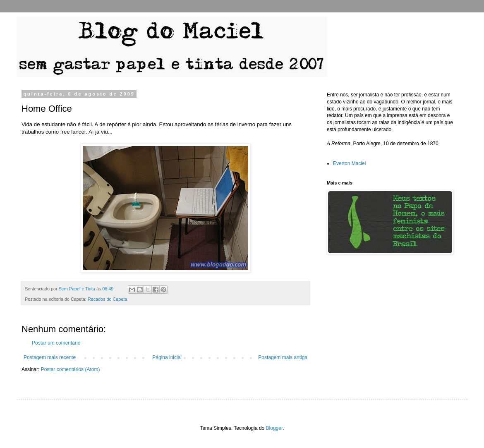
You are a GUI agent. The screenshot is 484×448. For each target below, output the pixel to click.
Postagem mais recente (50, 357)
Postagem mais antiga (283, 357)
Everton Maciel (349, 163)
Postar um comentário (56, 343)
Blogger (274, 428)
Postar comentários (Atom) (71, 369)
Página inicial (167, 357)
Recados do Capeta (107, 299)
